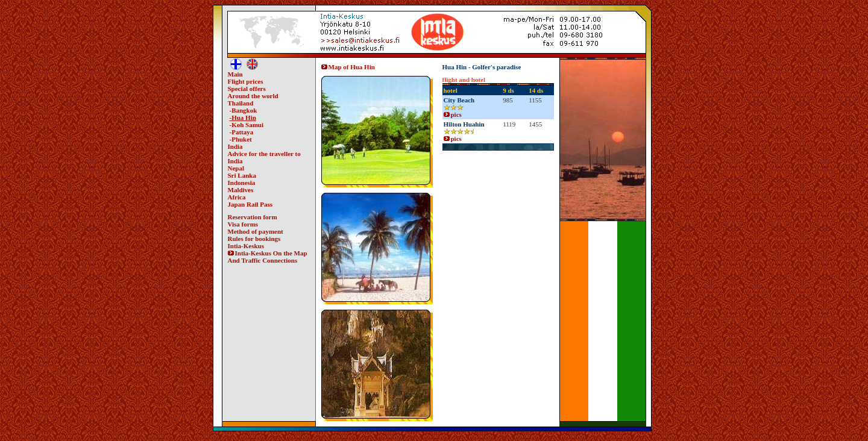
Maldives (241, 190)
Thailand (241, 103)
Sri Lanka (242, 175)
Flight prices (246, 81)
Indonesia (242, 183)
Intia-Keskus (246, 246)
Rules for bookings (254, 239)
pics (453, 114)
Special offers (247, 89)
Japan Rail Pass (250, 204)
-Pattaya (242, 132)
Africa (237, 197)
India (235, 146)
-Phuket (241, 139)
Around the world (253, 96)
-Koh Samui (247, 125)
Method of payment (256, 231)
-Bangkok (244, 110)
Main (235, 74)
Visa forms (243, 224)
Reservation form (253, 217)
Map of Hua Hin (348, 67)
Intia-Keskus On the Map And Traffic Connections (268, 257)
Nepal (236, 168)
